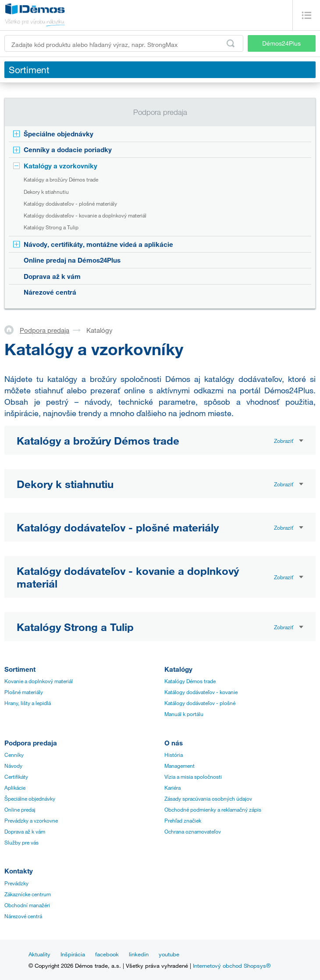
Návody (13, 766)
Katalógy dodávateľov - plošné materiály (70, 203)
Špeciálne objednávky (59, 134)
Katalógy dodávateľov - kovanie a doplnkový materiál (85, 215)
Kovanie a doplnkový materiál (39, 681)
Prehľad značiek (183, 820)
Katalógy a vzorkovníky (60, 166)
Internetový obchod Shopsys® (232, 966)
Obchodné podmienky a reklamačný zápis (213, 809)
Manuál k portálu (184, 714)
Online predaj (20, 809)
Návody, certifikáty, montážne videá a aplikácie (98, 244)
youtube (169, 954)
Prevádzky (16, 883)
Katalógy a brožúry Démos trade (61, 179)
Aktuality (39, 954)
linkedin (139, 954)
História (174, 755)
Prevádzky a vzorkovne (31, 820)
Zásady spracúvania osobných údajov (208, 798)
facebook (107, 954)
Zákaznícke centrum (28, 894)
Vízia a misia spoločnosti (193, 777)
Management (180, 766)
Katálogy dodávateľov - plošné (200, 703)
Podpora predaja (44, 330)
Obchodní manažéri (27, 905)
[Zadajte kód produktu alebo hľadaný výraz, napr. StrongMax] (124, 43)
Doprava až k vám (52, 276)
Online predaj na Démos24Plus (72, 260)
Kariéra (172, 788)
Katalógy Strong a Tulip (51, 227)
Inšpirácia (73, 954)
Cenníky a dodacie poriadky (68, 150)
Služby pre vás (21, 842)
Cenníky (14, 755)
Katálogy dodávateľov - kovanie (201, 692)
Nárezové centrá (50, 292)
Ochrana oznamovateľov (193, 831)
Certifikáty (16, 777)
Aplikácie (15, 788)
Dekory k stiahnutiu (46, 192)
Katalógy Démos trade (190, 681)
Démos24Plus (281, 43)
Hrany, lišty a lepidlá (28, 703)
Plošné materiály (24, 692)
